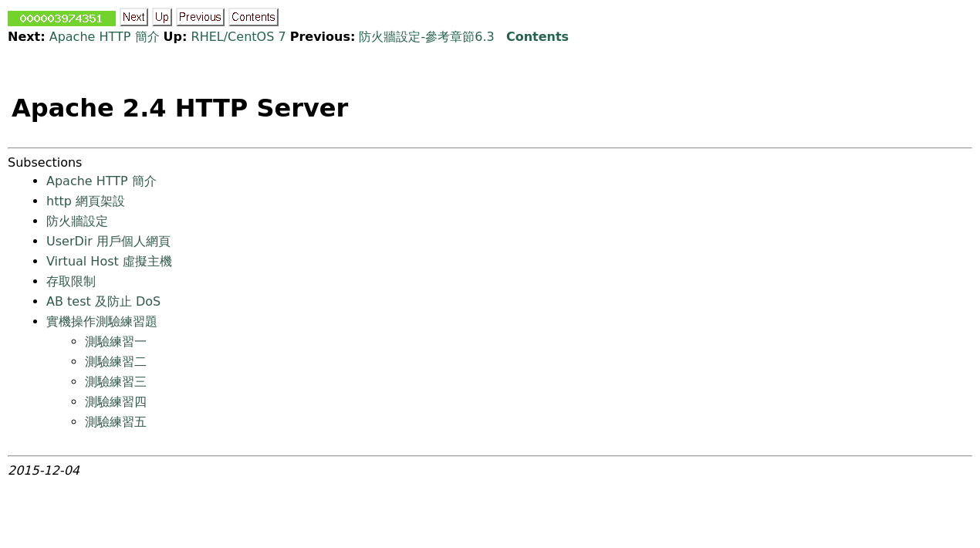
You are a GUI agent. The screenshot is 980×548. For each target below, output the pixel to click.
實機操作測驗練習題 (102, 321)
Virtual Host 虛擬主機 (109, 261)
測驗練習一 (116, 342)
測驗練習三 (116, 382)
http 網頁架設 (86, 201)
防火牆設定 (77, 221)
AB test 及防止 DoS (103, 301)
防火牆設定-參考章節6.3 (426, 37)
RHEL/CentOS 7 (239, 37)
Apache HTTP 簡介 (105, 37)
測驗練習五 (116, 422)
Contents (537, 37)
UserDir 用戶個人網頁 (108, 241)
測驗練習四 (116, 402)
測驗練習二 (116, 362)
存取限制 (71, 281)
